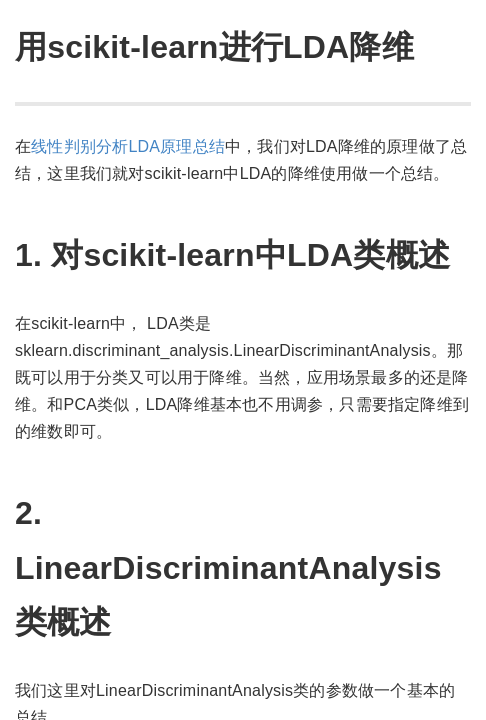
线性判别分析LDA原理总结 (128, 146)
